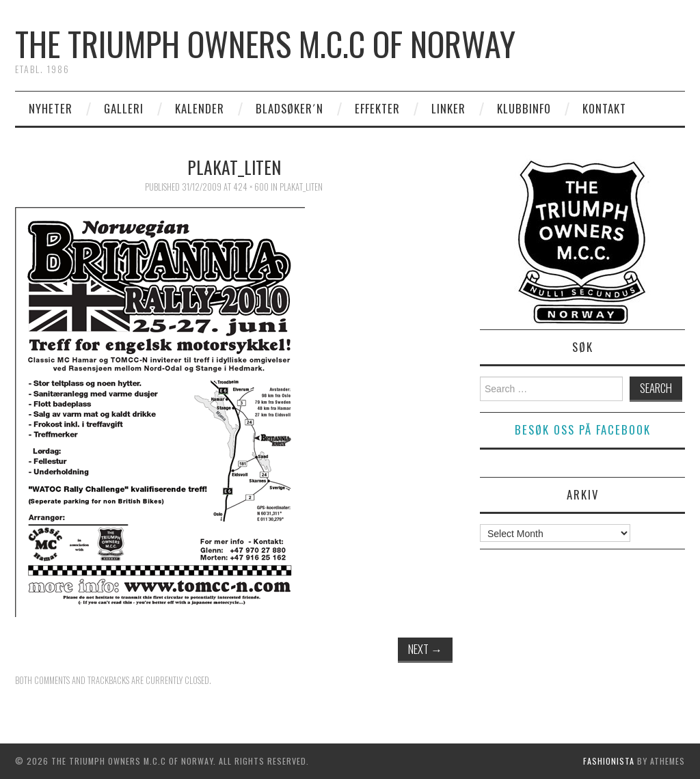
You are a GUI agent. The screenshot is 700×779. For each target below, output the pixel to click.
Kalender (200, 108)
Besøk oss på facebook (583, 429)
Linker (448, 108)
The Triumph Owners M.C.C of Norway (265, 43)
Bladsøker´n (290, 108)
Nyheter (51, 108)
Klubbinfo (524, 108)
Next (425, 649)
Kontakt (604, 108)
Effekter (377, 108)
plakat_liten (301, 187)
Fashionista (609, 761)
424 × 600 (251, 187)
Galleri (124, 108)
